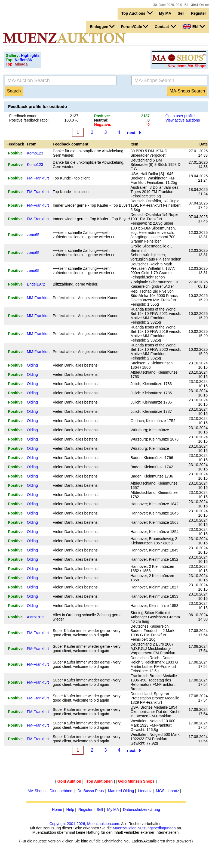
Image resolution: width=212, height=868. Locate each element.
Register (198, 13)
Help (70, 810)
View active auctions (183, 120)
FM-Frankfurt (38, 178)
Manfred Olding (121, 791)
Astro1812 (36, 617)
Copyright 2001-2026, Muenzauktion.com (84, 824)
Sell (181, 13)
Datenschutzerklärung (142, 810)
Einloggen (102, 26)
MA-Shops (37, 791)
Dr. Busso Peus (91, 791)
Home (57, 810)
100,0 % (71, 120)
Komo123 (35, 153)
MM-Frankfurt (38, 298)
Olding (32, 365)
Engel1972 (36, 284)
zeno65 (33, 235)
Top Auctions (137, 13)
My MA (165, 13)
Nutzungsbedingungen (156, 828)
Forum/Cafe (135, 26)
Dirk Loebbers (61, 791)
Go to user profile (180, 116)
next (131, 133)
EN (194, 26)
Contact (165, 26)
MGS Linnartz (168, 791)
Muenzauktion (125, 828)
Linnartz (145, 791)
